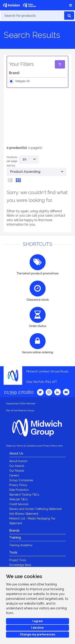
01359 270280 (19, 392)
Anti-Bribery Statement (24, 514)
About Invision (18, 461)
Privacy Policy (18, 485)
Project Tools (18, 560)
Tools (13, 552)
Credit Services (19, 504)
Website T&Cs (18, 499)
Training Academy (21, 545)
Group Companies (21, 480)
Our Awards (17, 466)
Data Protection (19, 490)
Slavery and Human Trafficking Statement (35, 509)
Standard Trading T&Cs (24, 495)
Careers (14, 475)
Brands (14, 531)
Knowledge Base (20, 565)
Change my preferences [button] (37, 634)
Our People (17, 471)
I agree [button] (38, 621)
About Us (16, 453)
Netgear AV (23, 81)
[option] (35, 116)
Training (15, 537)
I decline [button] (37, 628)
